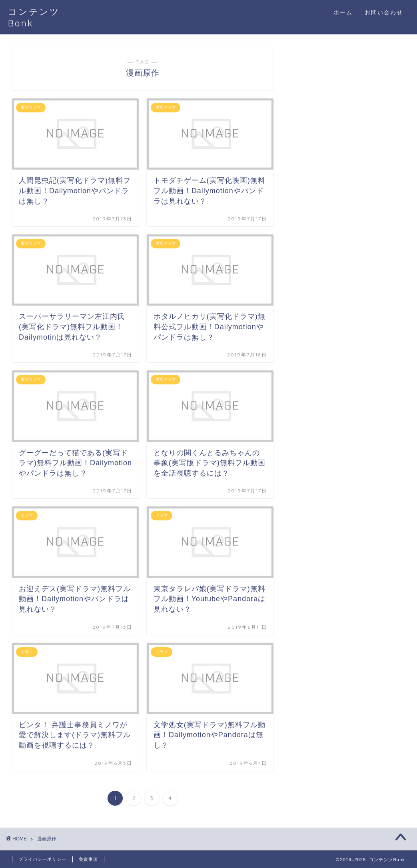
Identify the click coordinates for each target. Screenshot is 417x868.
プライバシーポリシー (42, 859)
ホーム (343, 12)
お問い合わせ (384, 12)
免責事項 (88, 859)
